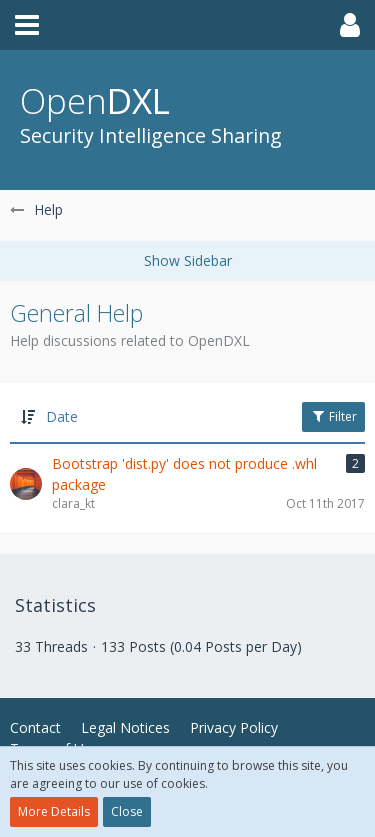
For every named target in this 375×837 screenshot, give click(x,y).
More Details (54, 811)
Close (127, 811)
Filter (333, 416)
